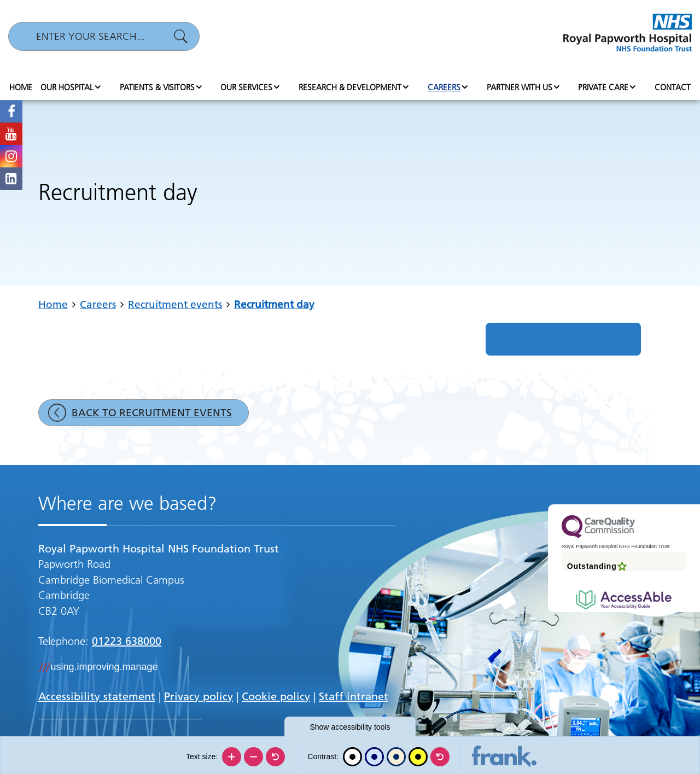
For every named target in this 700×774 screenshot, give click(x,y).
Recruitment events (175, 304)
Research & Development (350, 87)
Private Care (603, 87)
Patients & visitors (157, 87)
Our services (246, 87)
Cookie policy (276, 696)
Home (21, 87)
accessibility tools (350, 727)
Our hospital (67, 87)
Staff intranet (354, 696)
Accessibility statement (97, 696)
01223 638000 (127, 641)
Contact (673, 87)
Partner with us (520, 87)
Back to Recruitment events (152, 413)
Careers (444, 87)
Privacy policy (199, 696)
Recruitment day (274, 304)
